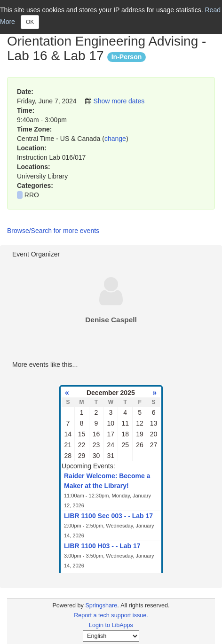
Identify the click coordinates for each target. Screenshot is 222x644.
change (115, 139)
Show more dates (119, 101)
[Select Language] (111, 636)
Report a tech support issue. (111, 615)
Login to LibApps (111, 625)
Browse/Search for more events (53, 231)
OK (30, 22)
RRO (32, 195)
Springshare (101, 605)
